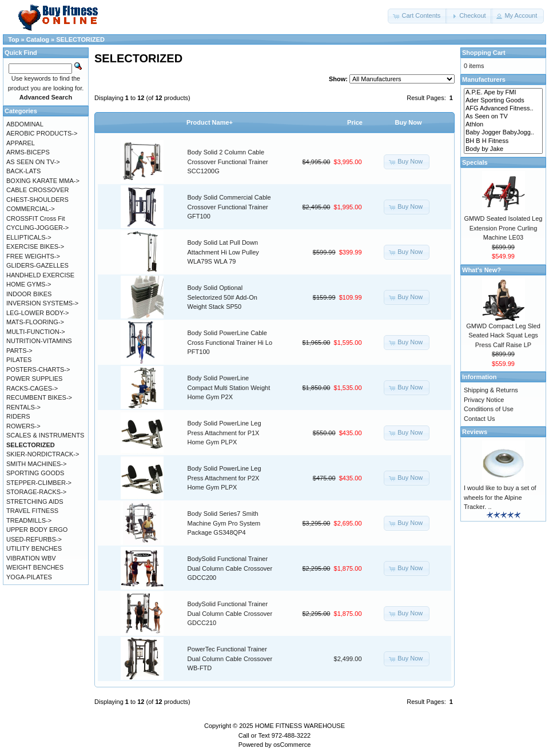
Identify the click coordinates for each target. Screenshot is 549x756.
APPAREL (21, 143)
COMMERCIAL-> (31, 209)
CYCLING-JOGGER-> (37, 228)
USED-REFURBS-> (34, 539)
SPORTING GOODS (35, 473)
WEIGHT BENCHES (35, 567)
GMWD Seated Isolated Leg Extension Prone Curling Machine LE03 (504, 228)
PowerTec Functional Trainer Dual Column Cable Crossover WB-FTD (230, 658)
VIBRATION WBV (31, 558)
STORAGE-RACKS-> (36, 492)
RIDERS (18, 416)
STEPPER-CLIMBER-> (39, 483)
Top (13, 39)
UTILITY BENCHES (34, 548)
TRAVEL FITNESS (32, 511)
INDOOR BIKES (29, 294)
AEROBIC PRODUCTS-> (42, 133)
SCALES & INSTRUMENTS (45, 435)
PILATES (19, 360)
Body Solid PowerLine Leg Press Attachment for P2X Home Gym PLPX (224, 478)
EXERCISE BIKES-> (35, 246)
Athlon (503, 125)
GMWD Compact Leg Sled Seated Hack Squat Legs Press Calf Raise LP (503, 335)
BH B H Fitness (503, 141)
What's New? (482, 270)
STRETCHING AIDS (35, 502)
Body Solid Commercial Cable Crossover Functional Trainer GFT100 (229, 207)
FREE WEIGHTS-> (33, 256)
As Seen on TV (503, 117)
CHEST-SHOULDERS (37, 200)
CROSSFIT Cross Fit (35, 218)
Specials (475, 162)
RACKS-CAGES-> (32, 388)
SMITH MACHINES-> (36, 464)
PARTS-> (19, 351)
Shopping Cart (484, 53)
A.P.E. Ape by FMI (503, 93)
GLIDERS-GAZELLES (37, 265)
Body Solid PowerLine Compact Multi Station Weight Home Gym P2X (229, 387)
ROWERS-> (23, 426)
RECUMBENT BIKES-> (39, 397)
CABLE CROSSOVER (37, 190)
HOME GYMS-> (29, 284)
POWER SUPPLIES (34, 379)
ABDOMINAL (25, 124)
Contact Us (479, 419)
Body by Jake (503, 149)
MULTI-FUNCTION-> (36, 332)
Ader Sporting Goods (503, 101)
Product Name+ (210, 122)
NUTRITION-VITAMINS (39, 341)
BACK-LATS (23, 171)
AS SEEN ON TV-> (33, 162)
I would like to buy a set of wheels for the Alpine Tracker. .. (500, 497)
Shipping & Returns (491, 390)
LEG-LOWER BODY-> (37, 313)
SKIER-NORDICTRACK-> (43, 454)
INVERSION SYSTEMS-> (42, 303)
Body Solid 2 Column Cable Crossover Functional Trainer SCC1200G (228, 162)
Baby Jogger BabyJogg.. (503, 133)
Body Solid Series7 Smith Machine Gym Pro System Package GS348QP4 (224, 523)
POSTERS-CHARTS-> (38, 369)
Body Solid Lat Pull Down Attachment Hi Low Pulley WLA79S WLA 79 (223, 252)
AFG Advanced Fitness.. (503, 109)
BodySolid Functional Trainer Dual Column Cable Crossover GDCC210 (230, 613)
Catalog (38, 39)
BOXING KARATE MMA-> (43, 181)
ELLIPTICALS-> (29, 237)
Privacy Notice (484, 400)
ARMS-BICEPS (28, 152)
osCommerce (292, 745)
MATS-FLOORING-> (35, 322)
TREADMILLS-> (29, 520)
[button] (417, 16)
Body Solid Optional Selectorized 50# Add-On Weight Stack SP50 (222, 297)
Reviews (475, 432)
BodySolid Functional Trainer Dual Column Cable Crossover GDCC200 (230, 568)
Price (355, 122)
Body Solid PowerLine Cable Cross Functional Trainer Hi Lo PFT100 (230, 342)
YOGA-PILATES (29, 577)
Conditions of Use (489, 409)
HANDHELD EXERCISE (40, 275)
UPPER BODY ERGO (37, 530)
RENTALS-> (23, 407)
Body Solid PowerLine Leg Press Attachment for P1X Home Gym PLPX (224, 433)
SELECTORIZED (80, 39)
